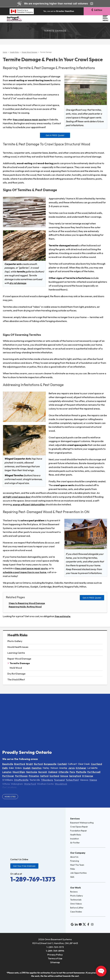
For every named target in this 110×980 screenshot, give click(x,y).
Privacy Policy (55, 955)
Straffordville (21, 780)
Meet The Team (77, 865)
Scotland (54, 776)
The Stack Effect (16, 679)
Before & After (77, 908)
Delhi (5, 768)
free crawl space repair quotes (30, 119)
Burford (38, 764)
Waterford (30, 784)
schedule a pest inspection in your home (25, 572)
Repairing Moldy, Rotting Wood (25, 607)
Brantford (20, 764)
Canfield (62, 764)
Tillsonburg (47, 780)
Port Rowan (21, 776)
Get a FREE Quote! (55, 135)
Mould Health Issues (18, 647)
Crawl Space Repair (79, 827)
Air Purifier (75, 843)
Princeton (34, 776)
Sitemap (55, 962)
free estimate (63, 616)
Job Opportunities (78, 873)
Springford (75, 776)
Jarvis (71, 768)
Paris (72, 772)
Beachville (8, 764)
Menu (105, 18)
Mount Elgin (19, 772)
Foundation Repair (79, 831)
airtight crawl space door (17, 497)
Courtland (96, 764)
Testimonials (76, 900)
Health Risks (17, 635)
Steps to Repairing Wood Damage (27, 603)
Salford (44, 776)
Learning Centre (16, 653)
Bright (30, 764)
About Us (74, 857)
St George (88, 776)
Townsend (59, 780)
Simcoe (64, 776)
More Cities (10, 797)
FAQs (73, 869)
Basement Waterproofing (82, 823)
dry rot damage (18, 283)
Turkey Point (72, 780)
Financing (75, 861)
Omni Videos (76, 904)
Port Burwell (94, 772)
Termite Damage (20, 663)
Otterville (63, 772)
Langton (7, 772)
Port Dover (8, 776)
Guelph (27, 768)
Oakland (53, 772)
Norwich (43, 772)
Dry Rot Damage (16, 674)
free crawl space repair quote (31, 568)
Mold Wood (16, 668)
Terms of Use (55, 958)
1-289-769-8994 (55, 951)
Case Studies (76, 912)
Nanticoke (32, 772)
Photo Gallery (15, 641)
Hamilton (37, 768)
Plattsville (81, 772)
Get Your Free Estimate (24, 866)
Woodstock (61, 784)
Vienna (93, 780)
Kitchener (81, 768)
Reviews (74, 892)
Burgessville (50, 764)
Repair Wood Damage (19, 659)
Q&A (72, 877)
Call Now (98, 10)
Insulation (75, 839)
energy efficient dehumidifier (29, 504)
